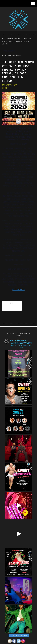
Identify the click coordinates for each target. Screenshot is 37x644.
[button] (33, 3)
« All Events (8, 51)
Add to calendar (12, 306)
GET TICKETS (18, 289)
